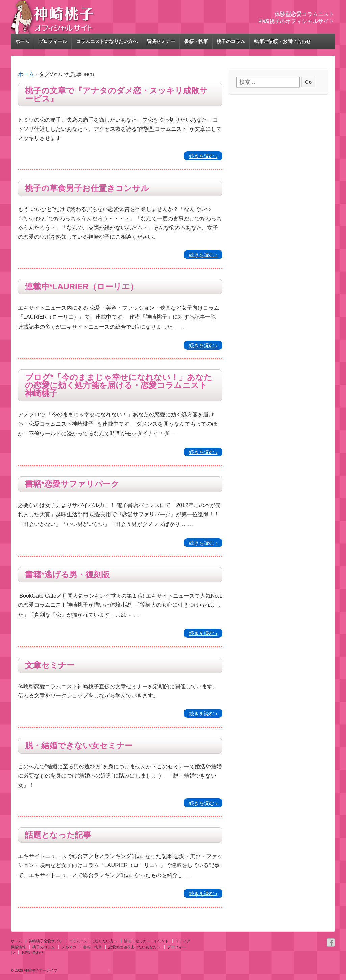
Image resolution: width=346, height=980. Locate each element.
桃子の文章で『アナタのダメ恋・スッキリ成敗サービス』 (116, 95)
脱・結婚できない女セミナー (79, 746)
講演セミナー (161, 41)
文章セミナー (50, 665)
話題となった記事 (58, 835)
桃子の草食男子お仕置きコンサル (87, 188)
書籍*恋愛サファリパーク (72, 484)
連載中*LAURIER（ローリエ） (82, 287)
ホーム (22, 41)
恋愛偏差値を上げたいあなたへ (134, 947)
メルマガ (69, 947)
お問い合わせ (32, 952)
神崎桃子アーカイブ (40, 970)
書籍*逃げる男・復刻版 (67, 575)
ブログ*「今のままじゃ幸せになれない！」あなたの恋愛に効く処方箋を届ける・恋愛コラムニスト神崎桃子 (119, 385)
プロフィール (53, 41)
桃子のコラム (231, 41)
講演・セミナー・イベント (146, 941)
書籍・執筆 (196, 41)
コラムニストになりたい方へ (107, 41)
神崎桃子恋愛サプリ (45, 941)
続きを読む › (203, 156)
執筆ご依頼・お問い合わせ (282, 41)
